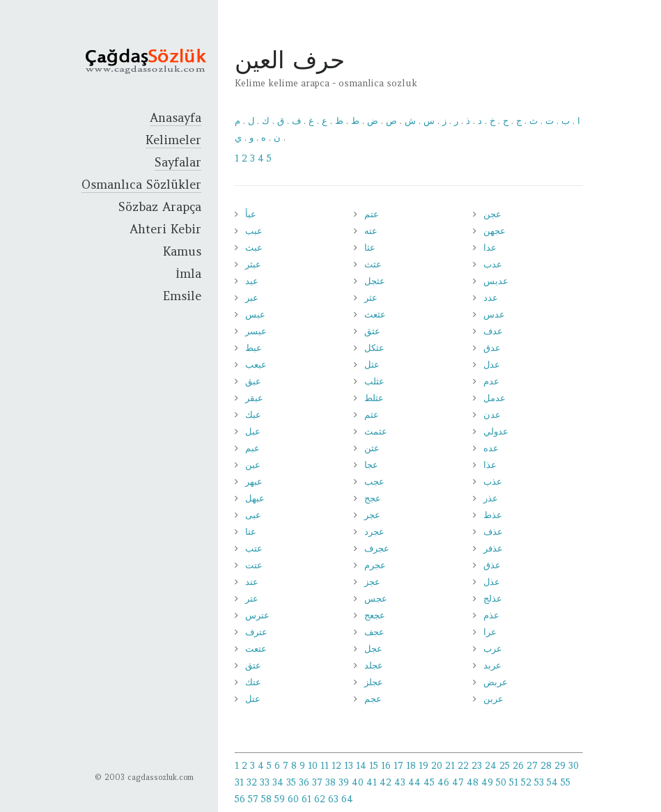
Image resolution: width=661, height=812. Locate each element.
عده (491, 448)
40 (358, 782)
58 (266, 799)
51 (514, 782)
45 (429, 782)
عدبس (496, 281)
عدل (492, 365)
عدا (490, 248)
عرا (490, 632)
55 (566, 782)
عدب (493, 264)
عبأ (251, 214)
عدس (494, 314)
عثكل (374, 348)
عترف (256, 632)
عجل (373, 649)
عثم (372, 415)
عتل (253, 699)
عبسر (256, 331)
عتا (251, 532)
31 (239, 782)
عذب (493, 482)
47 (458, 782)
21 (450, 766)
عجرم (375, 565)
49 (487, 782)
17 (398, 766)
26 (518, 766)
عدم (491, 381)
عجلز (374, 682)
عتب (254, 548)
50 (501, 782)
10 (313, 766)
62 (320, 799)
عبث (254, 248)
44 (414, 782)
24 (491, 766)
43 (400, 782)
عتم (372, 214)
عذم (491, 615)
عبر (252, 298)
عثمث (376, 431)
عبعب (256, 365)
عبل (253, 431)
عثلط (374, 398)
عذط (493, 515)
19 (423, 766)
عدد (491, 298)
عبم (252, 448)
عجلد (374, 665)
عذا (490, 465)
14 (361, 766)
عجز (372, 582)
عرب (493, 649)
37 (317, 782)
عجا (371, 465)
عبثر (253, 264)
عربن (493, 699)
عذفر (493, 548)
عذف (493, 532)
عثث (373, 264)
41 (372, 782)
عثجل (375, 281)
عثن (372, 448)
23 (477, 766)
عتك (253, 682)
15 (374, 766)
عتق (253, 665)
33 (265, 782)
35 (291, 782)
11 (325, 766)
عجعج (375, 615)
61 (306, 799)
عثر (371, 298)
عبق (253, 381)
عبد (252, 281)
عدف (493, 331)
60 (293, 799)
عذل (492, 582)
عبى (253, 515)
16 (386, 766)
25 (505, 766)
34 (278, 782)
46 (443, 782)
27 (532, 766)
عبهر (254, 482)
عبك (253, 415)
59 (280, 799)
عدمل (495, 398)
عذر (491, 498)
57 (253, 799)
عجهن (495, 231)
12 (336, 766)
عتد (252, 582)
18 (411, 766)
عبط (254, 348)
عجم (373, 699)
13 (349, 766)
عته (371, 231)
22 (463, 766)
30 (574, 766)
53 (539, 782)
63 (333, 799)
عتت (254, 565)
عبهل (255, 498)
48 (473, 782)
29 (560, 766)
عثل (372, 365)
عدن (492, 415)
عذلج (493, 599)
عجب (374, 482)
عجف (374, 632)
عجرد (374, 532)
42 (386, 782)
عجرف (377, 548)
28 (546, 766)
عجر (372, 515)
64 (347, 799)
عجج (373, 498)
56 (240, 799)
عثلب (374, 381)
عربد (492, 665)
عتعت (256, 649)
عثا (370, 248)
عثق (372, 331)
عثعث (375, 314)
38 (330, 782)
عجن (492, 214)
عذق (492, 565)
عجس (376, 599)
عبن (253, 465)
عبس (255, 314)
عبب (254, 231)
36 (304, 782)
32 (252, 782)
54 (552, 782)
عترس (257, 615)
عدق (492, 348)
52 (526, 782)
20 (437, 766)
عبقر (254, 398)
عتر (252, 599)
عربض (496, 682)
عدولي (496, 431)
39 (344, 782)
